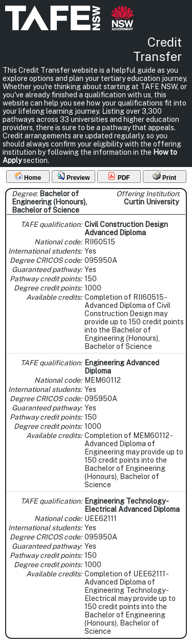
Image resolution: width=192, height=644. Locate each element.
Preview (73, 176)
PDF (119, 176)
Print (165, 176)
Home (28, 176)
